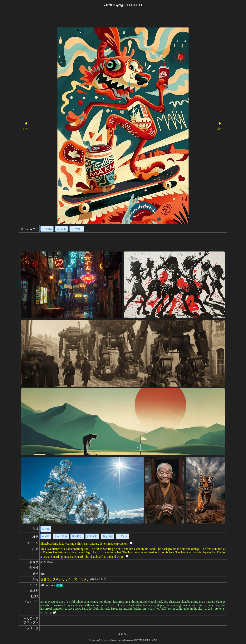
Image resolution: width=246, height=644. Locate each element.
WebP (77, 229)
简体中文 (138, 640)
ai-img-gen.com (123, 5)
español (99, 640)
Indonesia (129, 640)
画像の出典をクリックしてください (65, 579)
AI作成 (46, 529)
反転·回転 (92, 536)
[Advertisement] (116, 19)
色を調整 (108, 536)
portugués (106, 640)
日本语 (154, 640)
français (114, 640)
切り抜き (77, 536)
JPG (61, 229)
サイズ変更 (61, 536)
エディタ (123, 536)
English (92, 640)
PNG (47, 229)
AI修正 (46, 536)
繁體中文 (147, 640)
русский (121, 640)
